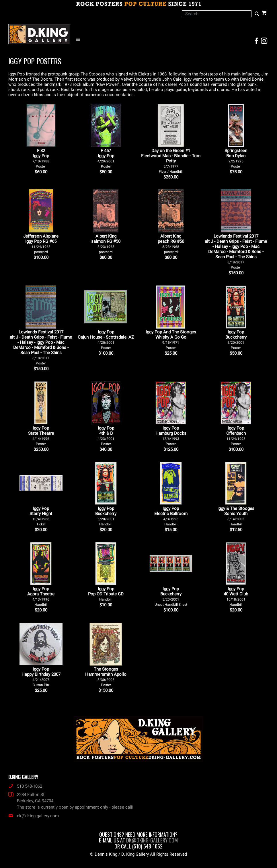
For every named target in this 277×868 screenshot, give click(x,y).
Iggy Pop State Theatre (41, 436)
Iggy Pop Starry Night (41, 516)
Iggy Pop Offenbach (236, 436)
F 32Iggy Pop (41, 158)
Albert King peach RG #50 (171, 244)
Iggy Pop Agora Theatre (41, 596)
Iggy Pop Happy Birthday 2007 (41, 677)
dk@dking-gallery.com (34, 816)
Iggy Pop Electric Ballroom (171, 516)
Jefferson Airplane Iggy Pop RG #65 (41, 244)
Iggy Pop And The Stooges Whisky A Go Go (171, 340)
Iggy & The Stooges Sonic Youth (236, 516)
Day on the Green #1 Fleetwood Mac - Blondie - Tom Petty (171, 161)
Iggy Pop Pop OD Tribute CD (106, 594)
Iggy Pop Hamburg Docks (171, 436)
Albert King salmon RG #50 (106, 244)
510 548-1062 (25, 786)
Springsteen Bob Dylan (236, 158)
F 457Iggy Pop (106, 158)
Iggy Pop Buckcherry (236, 340)
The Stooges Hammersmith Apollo (106, 677)
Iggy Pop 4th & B (106, 436)
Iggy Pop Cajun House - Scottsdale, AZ (106, 340)
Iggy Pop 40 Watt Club (236, 596)
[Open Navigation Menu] (79, 39)
